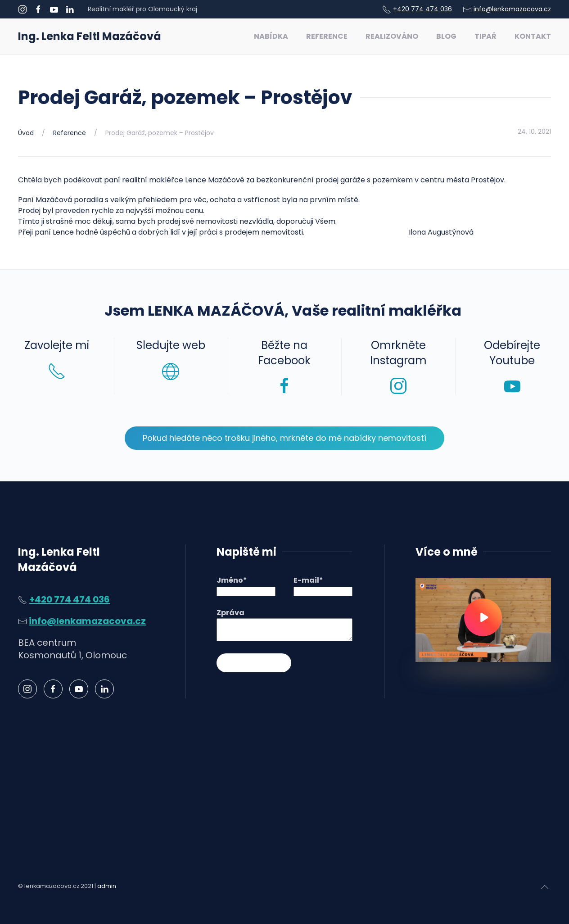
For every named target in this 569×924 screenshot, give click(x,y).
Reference (327, 36)
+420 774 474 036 (422, 9)
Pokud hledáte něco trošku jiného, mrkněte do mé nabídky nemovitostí (284, 438)
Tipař (485, 36)
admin (107, 886)
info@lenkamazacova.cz (512, 9)
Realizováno (392, 36)
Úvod (26, 133)
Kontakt (533, 36)
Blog (446, 36)
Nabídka (271, 36)
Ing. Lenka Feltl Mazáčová (90, 36)
